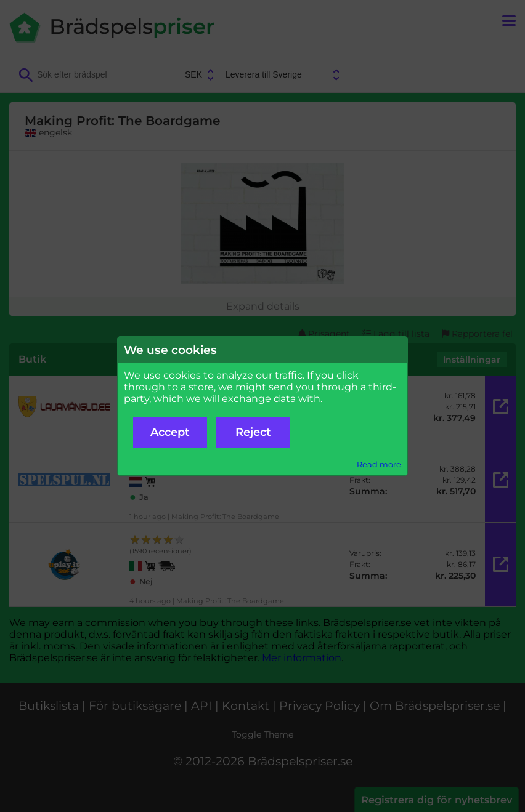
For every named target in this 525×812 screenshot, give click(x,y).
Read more (379, 464)
